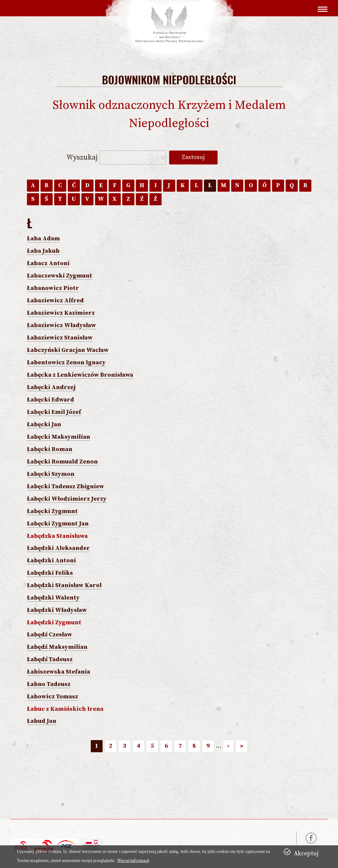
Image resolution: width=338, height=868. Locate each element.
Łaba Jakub (43, 251)
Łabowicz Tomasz (53, 697)
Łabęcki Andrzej (51, 387)
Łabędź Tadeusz (50, 660)
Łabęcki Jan (44, 425)
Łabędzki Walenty (53, 598)
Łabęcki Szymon (51, 474)
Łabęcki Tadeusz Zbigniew (66, 487)
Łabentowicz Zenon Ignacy (66, 363)
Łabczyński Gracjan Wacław (68, 350)
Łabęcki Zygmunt (52, 511)
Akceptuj (306, 854)
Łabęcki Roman (50, 449)
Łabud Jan (42, 721)
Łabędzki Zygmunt (54, 623)
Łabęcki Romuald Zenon (62, 462)
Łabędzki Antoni (51, 561)
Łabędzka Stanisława (57, 536)
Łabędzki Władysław (57, 610)
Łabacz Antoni (48, 263)
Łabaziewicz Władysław (61, 325)
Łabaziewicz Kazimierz (61, 313)
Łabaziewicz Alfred (55, 301)
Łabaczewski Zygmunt (60, 276)
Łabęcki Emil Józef (54, 412)
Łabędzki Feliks (50, 573)
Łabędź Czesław (49, 635)
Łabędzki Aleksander (58, 548)
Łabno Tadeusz (49, 684)
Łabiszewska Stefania (59, 672)
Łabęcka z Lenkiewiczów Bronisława (80, 375)
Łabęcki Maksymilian (59, 437)
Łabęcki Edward (51, 400)
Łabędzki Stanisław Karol (64, 585)
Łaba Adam (43, 239)
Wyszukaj (81, 158)
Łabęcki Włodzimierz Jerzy (67, 499)
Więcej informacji (133, 861)
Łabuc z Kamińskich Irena (65, 709)
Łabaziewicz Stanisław (60, 338)
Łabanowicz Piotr (53, 288)
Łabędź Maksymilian (57, 647)
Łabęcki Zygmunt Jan (58, 524)
